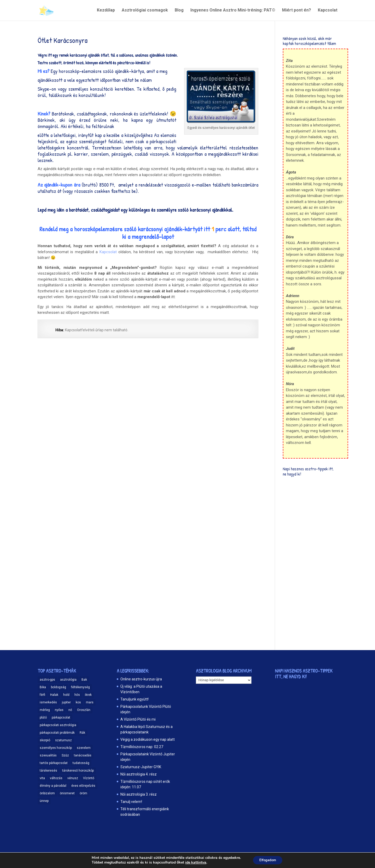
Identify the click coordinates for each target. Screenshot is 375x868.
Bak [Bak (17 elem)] (84, 680)
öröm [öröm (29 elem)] (83, 793)
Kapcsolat (328, 11)
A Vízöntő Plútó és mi (138, 719)
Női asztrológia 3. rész (139, 794)
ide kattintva (194, 862)
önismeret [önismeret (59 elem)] (67, 793)
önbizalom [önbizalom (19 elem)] (47, 793)
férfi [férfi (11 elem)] (42, 695)
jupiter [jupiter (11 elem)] (66, 702)
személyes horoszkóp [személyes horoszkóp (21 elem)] (56, 748)
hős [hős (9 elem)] (77, 695)
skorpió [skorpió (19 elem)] (45, 740)
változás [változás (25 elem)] (56, 778)
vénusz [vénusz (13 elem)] (73, 778)
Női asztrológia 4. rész (139, 774)
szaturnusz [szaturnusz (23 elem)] (63, 740)
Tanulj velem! (131, 802)
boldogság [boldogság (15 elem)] (58, 687)
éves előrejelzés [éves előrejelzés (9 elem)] (83, 786)
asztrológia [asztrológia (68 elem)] (68, 680)
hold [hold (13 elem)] (66, 695)
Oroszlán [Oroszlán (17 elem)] (84, 710)
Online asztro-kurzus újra (141, 679)
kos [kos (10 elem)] (78, 702)
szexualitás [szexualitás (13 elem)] (48, 755)
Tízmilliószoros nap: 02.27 (142, 747)
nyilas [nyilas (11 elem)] (59, 710)
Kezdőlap (106, 11)
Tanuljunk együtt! (134, 699)
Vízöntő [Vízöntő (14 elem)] (89, 778)
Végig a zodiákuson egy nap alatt (148, 739)
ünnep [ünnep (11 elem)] (44, 801)
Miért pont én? (297, 11)
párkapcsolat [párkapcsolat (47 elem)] (61, 717)
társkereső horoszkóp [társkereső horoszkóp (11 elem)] (78, 771)
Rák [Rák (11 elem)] (82, 733)
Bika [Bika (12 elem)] (43, 687)
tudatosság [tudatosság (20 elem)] (81, 763)
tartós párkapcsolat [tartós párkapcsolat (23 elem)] (54, 763)
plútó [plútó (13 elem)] (43, 717)
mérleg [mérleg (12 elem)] (45, 710)
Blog (179, 11)
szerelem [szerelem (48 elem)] (84, 748)
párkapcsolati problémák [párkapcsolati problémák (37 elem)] (57, 733)
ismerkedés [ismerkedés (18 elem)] (48, 702)
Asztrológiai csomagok (145, 11)
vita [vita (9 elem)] (42, 778)
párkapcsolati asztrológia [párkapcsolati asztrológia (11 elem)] (58, 725)
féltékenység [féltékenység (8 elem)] (80, 687)
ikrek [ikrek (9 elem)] (88, 695)
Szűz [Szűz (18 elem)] (65, 755)
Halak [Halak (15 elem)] (54, 695)
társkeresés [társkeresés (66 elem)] (48, 771)
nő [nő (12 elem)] (70, 710)
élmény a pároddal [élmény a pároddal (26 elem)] (53, 786)
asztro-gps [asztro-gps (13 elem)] (47, 680)
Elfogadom (268, 860)
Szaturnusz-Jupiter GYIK (141, 767)
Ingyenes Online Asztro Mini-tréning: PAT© (233, 11)
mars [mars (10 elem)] (90, 702)
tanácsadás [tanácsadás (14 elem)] (83, 755)
